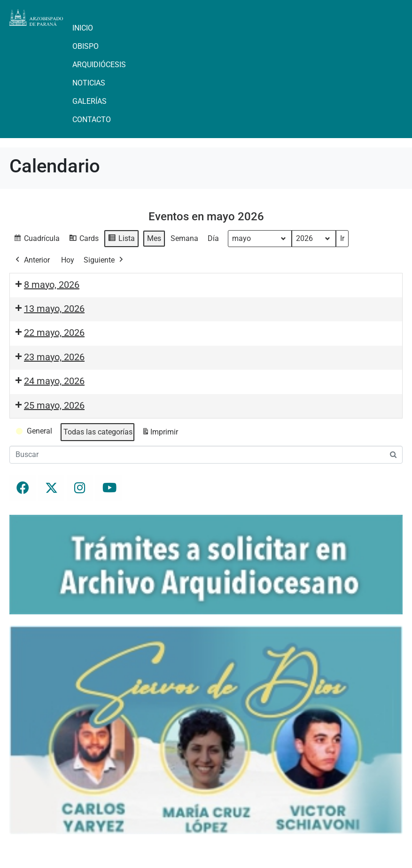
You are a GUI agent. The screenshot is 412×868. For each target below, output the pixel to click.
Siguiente (104, 260)
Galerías (89, 101)
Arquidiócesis (99, 65)
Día (213, 238)
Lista (121, 240)
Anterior (32, 260)
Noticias (89, 83)
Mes (154, 238)
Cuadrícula (36, 240)
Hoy (68, 260)
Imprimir (160, 434)
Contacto (92, 120)
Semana (184, 238)
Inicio (83, 28)
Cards (84, 240)
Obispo (86, 46)
